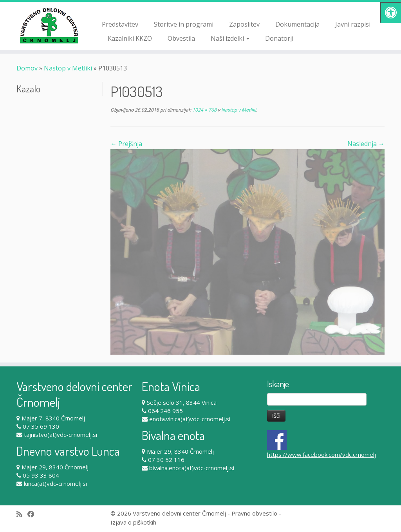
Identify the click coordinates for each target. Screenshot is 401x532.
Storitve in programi (184, 24)
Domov (27, 68)
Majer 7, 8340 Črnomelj (53, 418)
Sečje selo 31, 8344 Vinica (182, 402)
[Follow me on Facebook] (33, 514)
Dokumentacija (297, 24)
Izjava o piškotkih (133, 522)
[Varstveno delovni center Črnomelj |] (47, 25)
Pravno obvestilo (254, 513)
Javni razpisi (353, 24)
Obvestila (181, 38)
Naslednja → (366, 144)
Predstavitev (120, 24)
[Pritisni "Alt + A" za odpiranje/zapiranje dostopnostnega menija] (391, 12)
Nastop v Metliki (68, 68)
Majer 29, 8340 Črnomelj (55, 467)
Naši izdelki (230, 38)
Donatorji (279, 38)
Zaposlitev (244, 24)
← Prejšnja (126, 144)
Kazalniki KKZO (130, 38)
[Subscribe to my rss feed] (22, 514)
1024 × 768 (204, 110)
